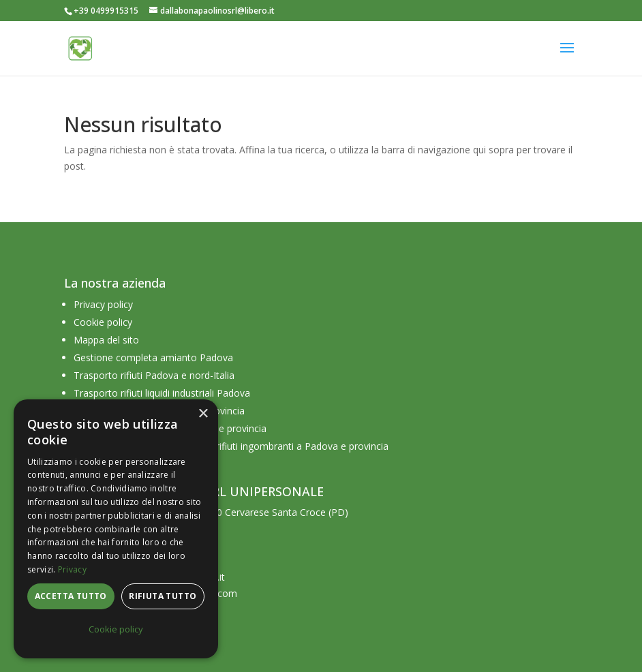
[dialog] (116, 529)
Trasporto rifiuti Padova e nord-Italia (154, 375)
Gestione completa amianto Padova (153, 357)
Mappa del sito (106, 340)
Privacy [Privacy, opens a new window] (72, 569)
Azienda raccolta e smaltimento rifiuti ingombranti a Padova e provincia (231, 446)
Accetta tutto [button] (71, 596)
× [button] (203, 414)
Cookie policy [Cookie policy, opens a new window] (116, 629)
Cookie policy (103, 322)
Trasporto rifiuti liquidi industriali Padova (162, 393)
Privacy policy (103, 304)
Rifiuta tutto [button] (163, 596)
